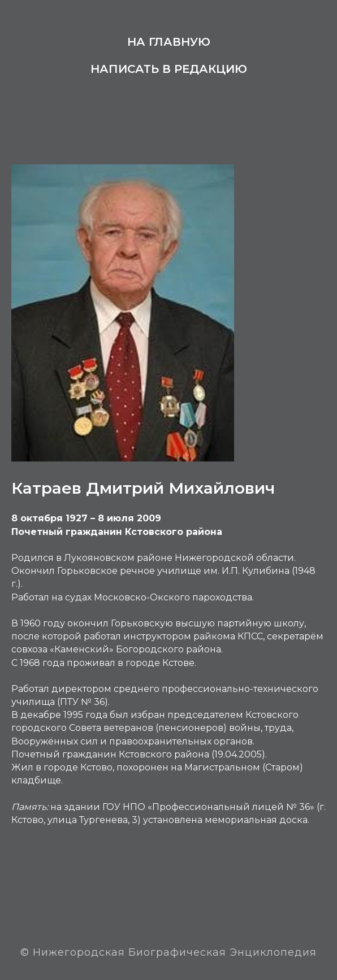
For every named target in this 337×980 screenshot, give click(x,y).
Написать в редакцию (169, 69)
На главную (169, 42)
